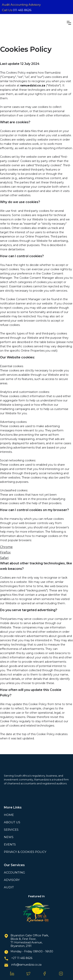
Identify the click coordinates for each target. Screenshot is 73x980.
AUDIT (9, 887)
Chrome (6, 547)
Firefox (5, 552)
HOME (9, 815)
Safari (4, 558)
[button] (69, 23)
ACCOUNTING (14, 872)
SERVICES (11, 830)
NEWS (9, 837)
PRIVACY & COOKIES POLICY (25, 852)
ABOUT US (12, 822)
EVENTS (10, 844)
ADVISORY (12, 880)
